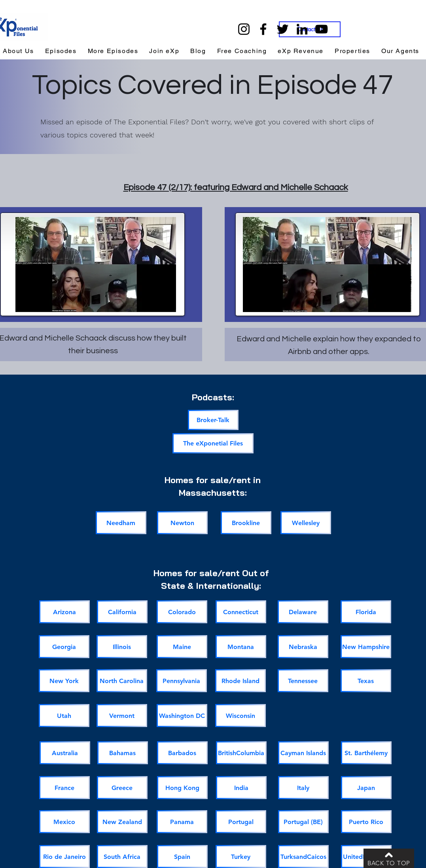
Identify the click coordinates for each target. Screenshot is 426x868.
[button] (301, 51)
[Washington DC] (182, 716)
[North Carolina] (122, 681)
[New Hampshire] (366, 647)
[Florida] (366, 612)
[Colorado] (182, 612)
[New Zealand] (122, 822)
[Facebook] (263, 29)
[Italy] (303, 788)
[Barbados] (182, 753)
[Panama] (182, 822)
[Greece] (122, 788)
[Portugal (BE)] (303, 822)
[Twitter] (283, 29)
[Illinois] (122, 647)
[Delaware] (303, 612)
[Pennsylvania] (182, 681)
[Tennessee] (303, 681)
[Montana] (241, 647)
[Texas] (366, 681)
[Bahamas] (123, 753)
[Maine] (182, 647)
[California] (122, 612)
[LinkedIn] (302, 29)
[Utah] (64, 716)
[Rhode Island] (240, 681)
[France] (64, 788)
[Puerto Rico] (366, 822)
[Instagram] (244, 29)
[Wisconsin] (240, 716)
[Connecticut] (241, 612)
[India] (241, 788)
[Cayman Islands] (303, 753)
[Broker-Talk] (213, 420)
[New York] (64, 681)
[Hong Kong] (182, 788)
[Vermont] (122, 716)
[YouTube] (321, 29)
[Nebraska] (303, 647)
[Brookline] (246, 523)
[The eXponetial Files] (213, 443)
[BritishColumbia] (241, 753)
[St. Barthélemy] (366, 753)
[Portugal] (241, 822)
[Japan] (366, 788)
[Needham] (121, 523)
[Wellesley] (306, 523)
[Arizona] (64, 612)
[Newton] (182, 523)
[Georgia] (64, 647)
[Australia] (65, 753)
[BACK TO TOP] (389, 858)
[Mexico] (64, 822)
